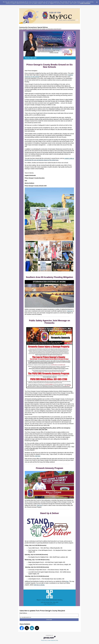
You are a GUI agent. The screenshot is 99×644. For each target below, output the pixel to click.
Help (57, 640)
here (67, 581)
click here (38, 456)
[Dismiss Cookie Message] (97, 2)
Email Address (23, 613)
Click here (70, 311)
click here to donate (39, 585)
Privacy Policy (44, 640)
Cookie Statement (85, 3)
